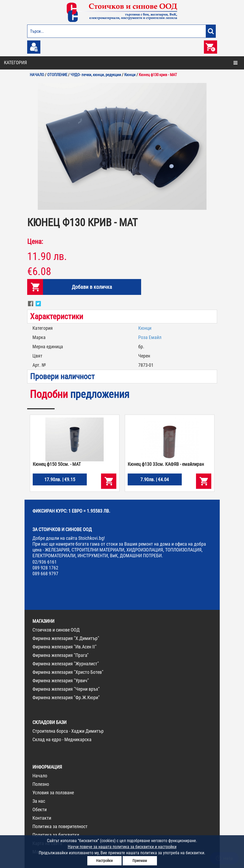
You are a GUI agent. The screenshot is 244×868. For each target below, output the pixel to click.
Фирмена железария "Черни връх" (66, 689)
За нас (39, 801)
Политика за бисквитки (56, 835)
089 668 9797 (45, 574)
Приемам (140, 861)
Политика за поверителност (60, 826)
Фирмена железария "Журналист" (66, 664)
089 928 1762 (45, 568)
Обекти (40, 809)
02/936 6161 (45, 562)
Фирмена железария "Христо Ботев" (68, 672)
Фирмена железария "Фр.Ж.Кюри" (66, 697)
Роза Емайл (150, 337)
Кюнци (145, 328)
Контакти (42, 818)
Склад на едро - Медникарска (62, 739)
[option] (122, 146)
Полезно (41, 784)
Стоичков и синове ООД (56, 630)
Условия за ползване (53, 793)
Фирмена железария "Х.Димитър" (66, 638)
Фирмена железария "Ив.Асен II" (64, 647)
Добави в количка (92, 287)
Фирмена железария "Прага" (61, 655)
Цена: (35, 242)
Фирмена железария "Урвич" (61, 681)
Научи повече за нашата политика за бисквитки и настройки (122, 847)
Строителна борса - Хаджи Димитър (68, 731)
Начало (40, 776)
